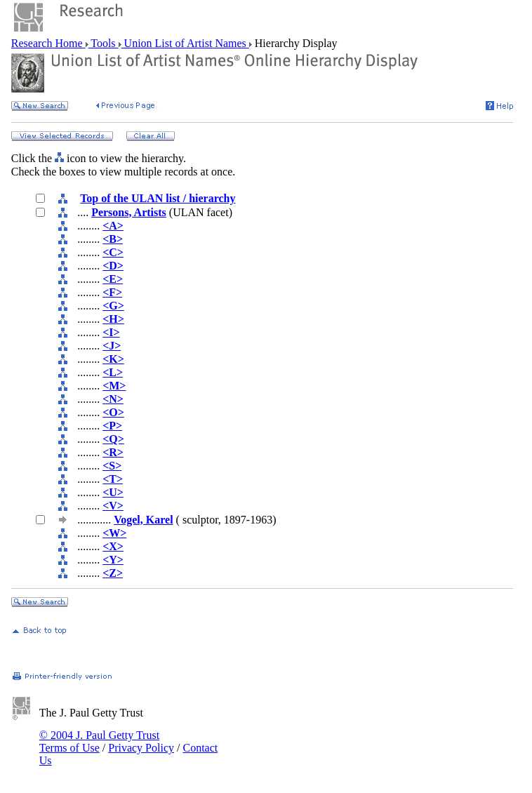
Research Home (48, 43)
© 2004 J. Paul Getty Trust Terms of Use (99, 741)
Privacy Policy (141, 748)
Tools (104, 43)
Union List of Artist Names (185, 43)
